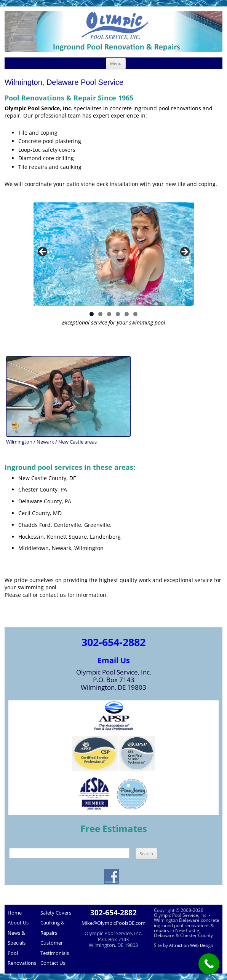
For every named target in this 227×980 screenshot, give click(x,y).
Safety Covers (56, 913)
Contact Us (53, 963)
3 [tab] (109, 314)
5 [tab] (127, 314)
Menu (116, 63)
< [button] (43, 252)
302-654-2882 (113, 642)
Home (15, 913)
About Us (18, 923)
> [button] (184, 252)
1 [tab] (92, 314)
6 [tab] (135, 314)
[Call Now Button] (209, 964)
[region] (114, 254)
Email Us (114, 660)
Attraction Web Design (191, 945)
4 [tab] (118, 314)
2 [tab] (100, 314)
